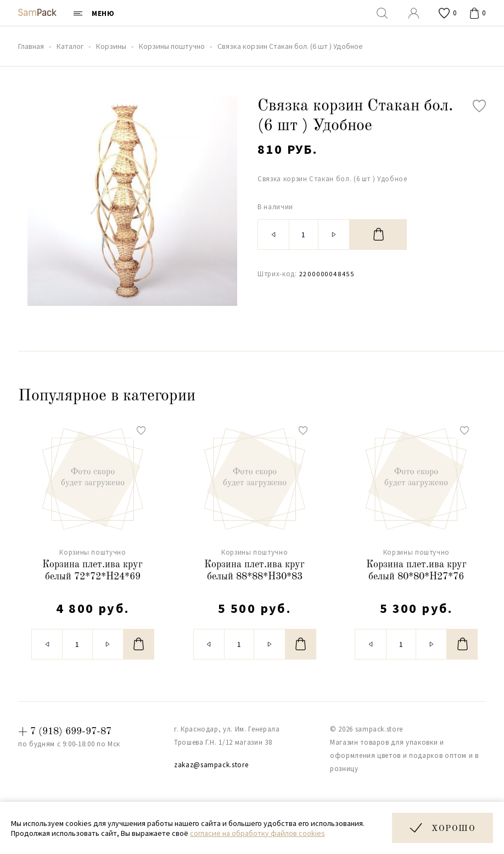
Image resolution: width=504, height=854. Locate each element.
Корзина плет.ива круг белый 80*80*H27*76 (416, 571)
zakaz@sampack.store (211, 765)
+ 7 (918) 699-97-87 (65, 732)
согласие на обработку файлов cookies (257, 833)
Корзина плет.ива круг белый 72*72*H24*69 (93, 571)
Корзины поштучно (93, 552)
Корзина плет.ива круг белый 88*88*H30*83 (254, 571)
